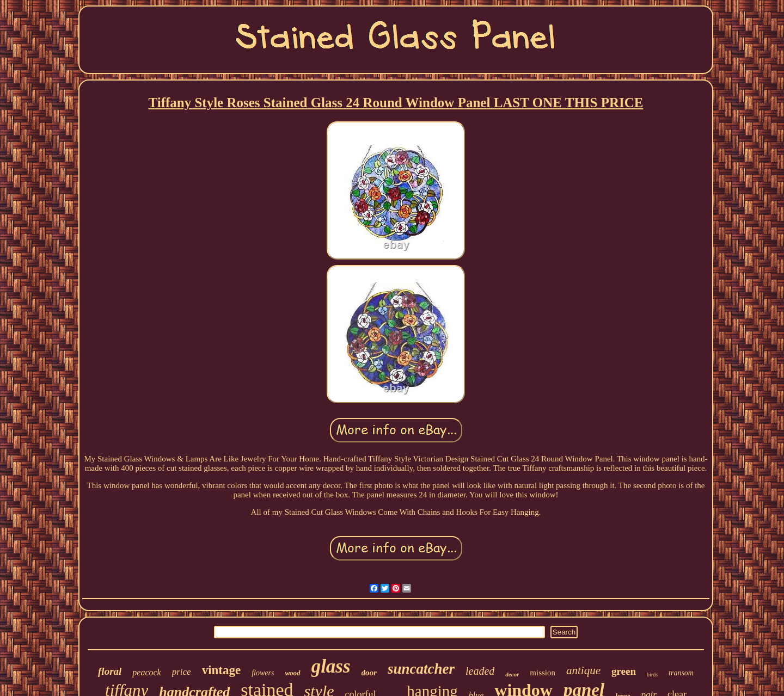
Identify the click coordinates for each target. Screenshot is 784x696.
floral (110, 671)
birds (652, 675)
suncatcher (421, 669)
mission (543, 673)
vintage (222, 670)
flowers (263, 673)
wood (292, 673)
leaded (480, 671)
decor (512, 674)
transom (681, 673)
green (624, 671)
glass (331, 666)
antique (583, 670)
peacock (146, 672)
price (182, 672)
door (369, 673)
